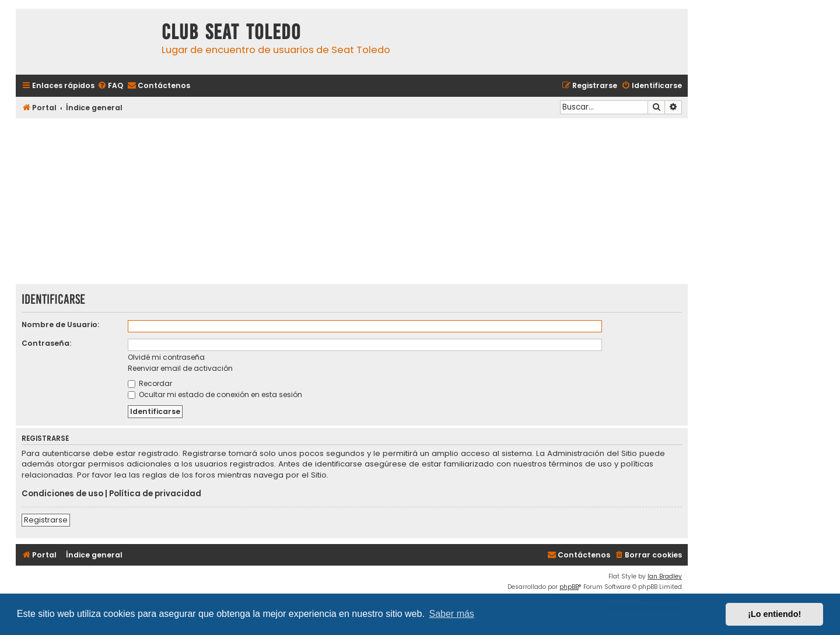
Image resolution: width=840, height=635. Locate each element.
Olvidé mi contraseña (166, 357)
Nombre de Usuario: (60, 324)
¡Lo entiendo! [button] (774, 614)
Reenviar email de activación (180, 368)
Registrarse (46, 520)
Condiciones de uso (62, 494)
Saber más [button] (452, 614)
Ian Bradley (665, 576)
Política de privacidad (155, 494)
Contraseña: (46, 343)
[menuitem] (110, 86)
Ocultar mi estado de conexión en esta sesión (215, 394)
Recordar (150, 383)
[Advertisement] (352, 202)
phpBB (569, 587)
